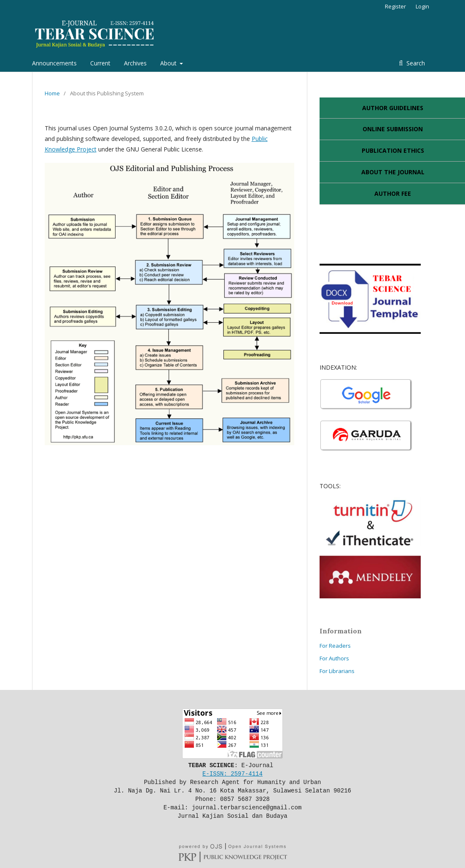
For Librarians (337, 671)
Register (395, 6)
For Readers (335, 646)
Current (100, 63)
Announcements (54, 63)
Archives (135, 63)
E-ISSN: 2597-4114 (232, 773)
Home (52, 93)
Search (415, 63)
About (169, 63)
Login (422, 6)
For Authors (334, 658)
